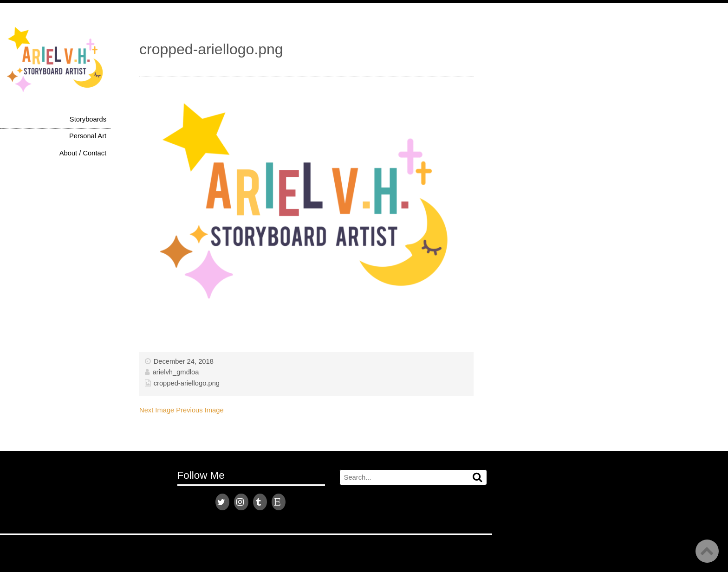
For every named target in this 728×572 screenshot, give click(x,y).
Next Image (157, 410)
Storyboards (88, 119)
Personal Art (88, 136)
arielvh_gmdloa (176, 372)
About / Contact (83, 153)
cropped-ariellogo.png (187, 383)
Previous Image (200, 410)
